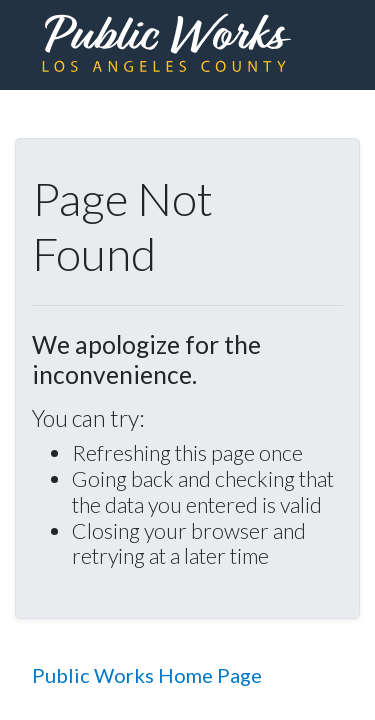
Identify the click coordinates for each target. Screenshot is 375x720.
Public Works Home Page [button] (147, 675)
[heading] (166, 45)
